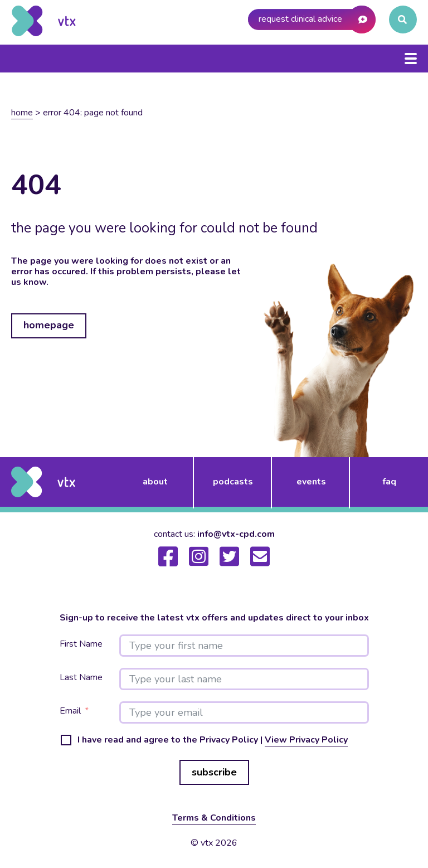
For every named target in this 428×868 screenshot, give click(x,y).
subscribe (214, 772)
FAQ (389, 482)
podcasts (233, 482)
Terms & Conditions (214, 818)
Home (22, 113)
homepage (49, 325)
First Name (81, 644)
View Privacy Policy (306, 740)
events (311, 482)
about (155, 482)
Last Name (81, 678)
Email (70, 711)
